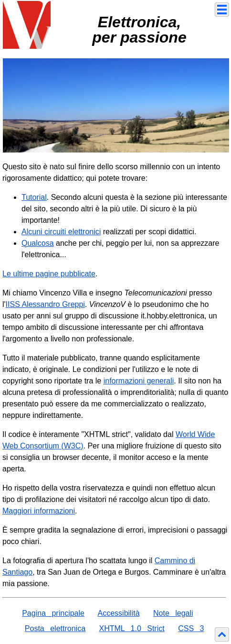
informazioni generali (139, 381)
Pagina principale (53, 613)
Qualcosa (38, 243)
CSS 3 (191, 628)
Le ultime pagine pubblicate (49, 274)
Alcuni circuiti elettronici (61, 232)
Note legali (173, 613)
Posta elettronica (55, 628)
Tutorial (34, 197)
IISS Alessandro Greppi (45, 304)
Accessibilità (119, 613)
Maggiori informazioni (39, 511)
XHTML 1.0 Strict (131, 628)
